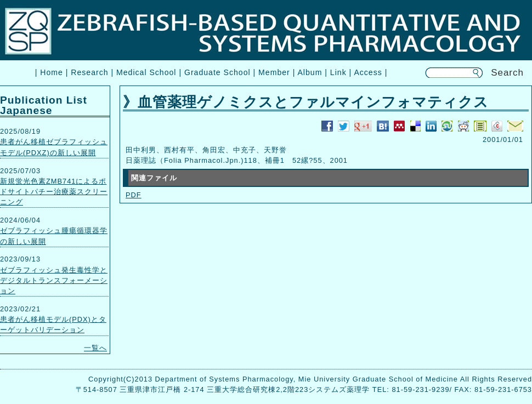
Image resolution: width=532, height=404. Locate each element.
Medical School (146, 72)
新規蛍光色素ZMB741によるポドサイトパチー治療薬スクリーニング (54, 192)
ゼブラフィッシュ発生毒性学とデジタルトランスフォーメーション (54, 280)
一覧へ (95, 348)
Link (338, 72)
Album (310, 72)
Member (274, 72)
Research (89, 72)
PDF (134, 195)
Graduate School (217, 72)
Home (52, 72)
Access (368, 72)
